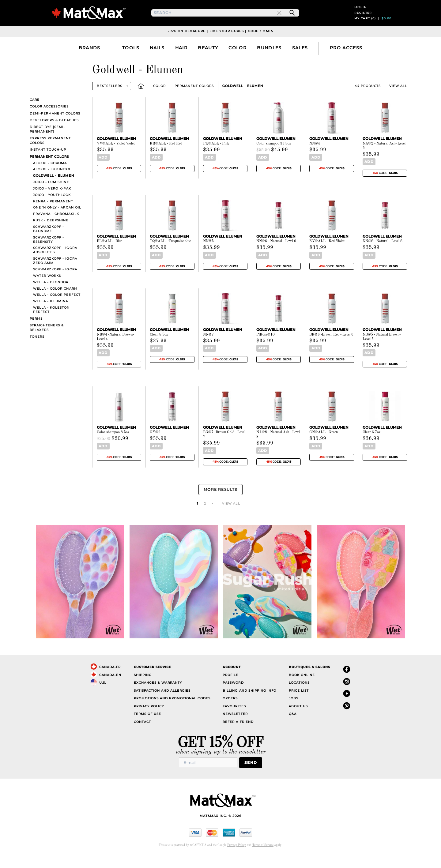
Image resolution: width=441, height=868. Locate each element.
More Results (221, 503)
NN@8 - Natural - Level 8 (383, 257)
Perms (36, 334)
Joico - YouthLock (52, 211)
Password (233, 695)
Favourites (234, 719)
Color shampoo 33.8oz (274, 160)
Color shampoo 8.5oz (113, 447)
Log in (360, 15)
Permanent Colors (194, 102)
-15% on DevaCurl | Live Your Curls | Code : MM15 (221, 47)
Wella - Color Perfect (57, 311)
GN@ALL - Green (324, 447)
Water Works (47, 292)
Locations (299, 695)
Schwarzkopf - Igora (55, 285)
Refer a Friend (238, 735)
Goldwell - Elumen (243, 102)
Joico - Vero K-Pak (52, 204)
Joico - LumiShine (51, 198)
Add (102, 173)
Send (253, 775)
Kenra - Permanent (53, 217)
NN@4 (315, 160)
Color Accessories (49, 122)
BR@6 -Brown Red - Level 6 (331, 350)
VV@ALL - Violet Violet (116, 160)
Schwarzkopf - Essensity (49, 255)
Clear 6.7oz (371, 447)
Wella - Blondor (51, 298)
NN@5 (208, 257)
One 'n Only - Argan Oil (57, 223)
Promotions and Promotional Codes (172, 711)
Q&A (293, 727)
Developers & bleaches (54, 136)
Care (35, 116)
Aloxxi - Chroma (50, 179)
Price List (299, 703)
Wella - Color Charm (55, 304)
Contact (142, 735)
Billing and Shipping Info (249, 703)
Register (363, 21)
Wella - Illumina (51, 317)
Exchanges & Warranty (158, 695)
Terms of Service (263, 857)
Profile (230, 688)
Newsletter (235, 727)
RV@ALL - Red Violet (327, 257)
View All (398, 102)
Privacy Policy (149, 719)
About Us (298, 719)
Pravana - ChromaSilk (56, 230)
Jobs (294, 711)
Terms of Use (147, 727)
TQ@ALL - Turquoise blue (170, 257)
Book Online (302, 688)
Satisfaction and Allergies (162, 703)
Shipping (143, 688)
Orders (230, 711)
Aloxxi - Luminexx (52, 185)
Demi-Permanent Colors (55, 129)
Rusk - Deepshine (51, 236)
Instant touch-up (48, 165)
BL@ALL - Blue (109, 257)
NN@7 (208, 350)
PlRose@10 (266, 350)
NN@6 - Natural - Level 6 (276, 257)
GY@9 (155, 447)
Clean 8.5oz (159, 350)
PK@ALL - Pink (216, 160)
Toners (37, 353)
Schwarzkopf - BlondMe (49, 245)
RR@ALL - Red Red (166, 160)
